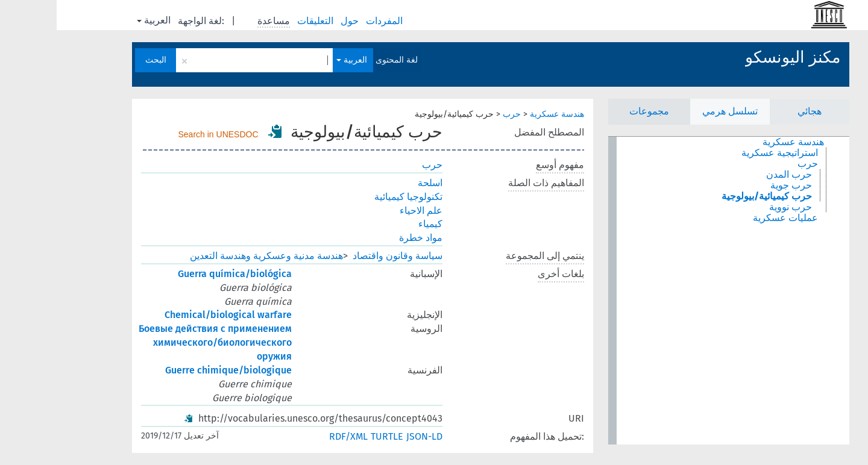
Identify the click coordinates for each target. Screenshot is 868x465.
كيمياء (374, 224)
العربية (97, 20)
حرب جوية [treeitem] (734, 186)
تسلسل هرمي (673, 111)
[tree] (672, 291)
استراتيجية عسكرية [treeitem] (723, 153)
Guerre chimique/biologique (172, 370)
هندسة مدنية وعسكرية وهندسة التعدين (210, 256)
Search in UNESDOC (162, 134)
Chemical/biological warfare (171, 315)
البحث (99, 60)
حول (294, 21)
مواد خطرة (364, 238)
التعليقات (260, 21)
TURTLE (330, 436)
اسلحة (373, 183)
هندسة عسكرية (500, 114)
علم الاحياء (364, 211)
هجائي (753, 111)
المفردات (329, 21)
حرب (455, 114)
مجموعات (593, 111)
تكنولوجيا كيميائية (352, 197)
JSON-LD (368, 436)
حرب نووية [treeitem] (734, 207)
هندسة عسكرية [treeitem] (737, 142)
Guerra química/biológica (178, 274)
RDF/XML (292, 436)
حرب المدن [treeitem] (732, 175)
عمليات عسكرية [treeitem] (729, 218)
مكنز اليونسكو (736, 57)
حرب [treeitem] (751, 164)
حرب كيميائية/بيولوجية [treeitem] (710, 196)
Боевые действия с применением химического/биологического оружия (159, 342)
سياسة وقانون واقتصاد (341, 256)
